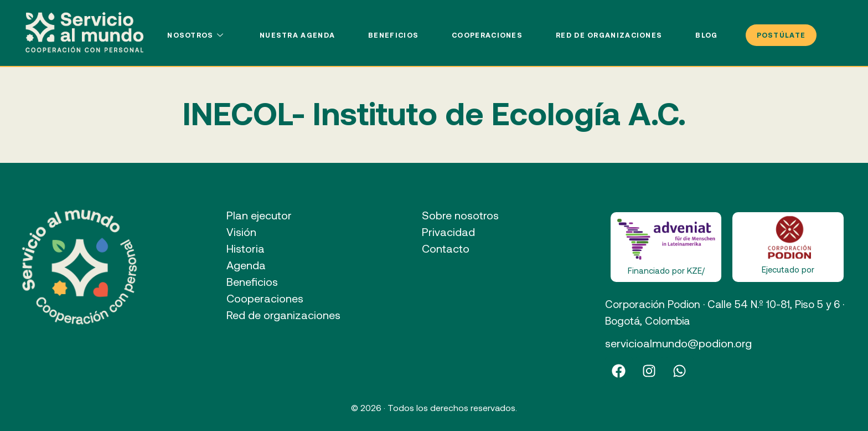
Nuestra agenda (297, 35)
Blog (706, 35)
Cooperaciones (487, 35)
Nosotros (197, 35)
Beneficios (393, 35)
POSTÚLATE (781, 35)
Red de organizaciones (609, 35)
